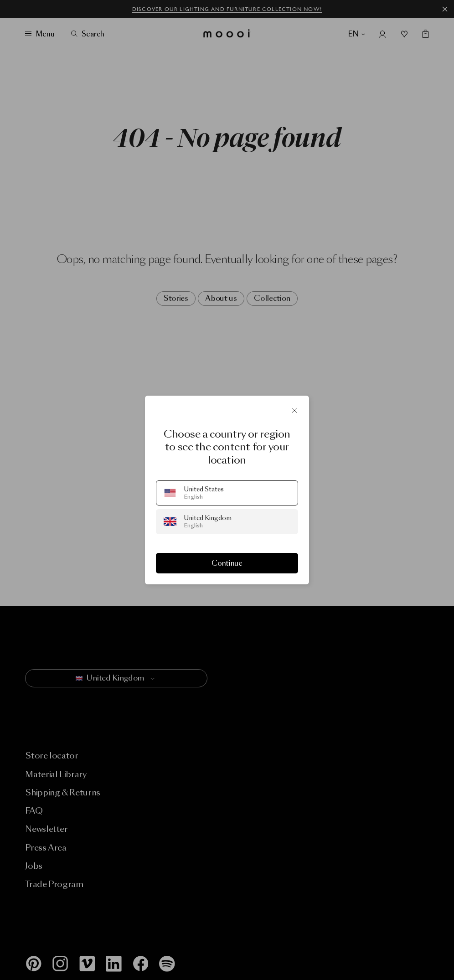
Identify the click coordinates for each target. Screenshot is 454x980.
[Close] (294, 410)
